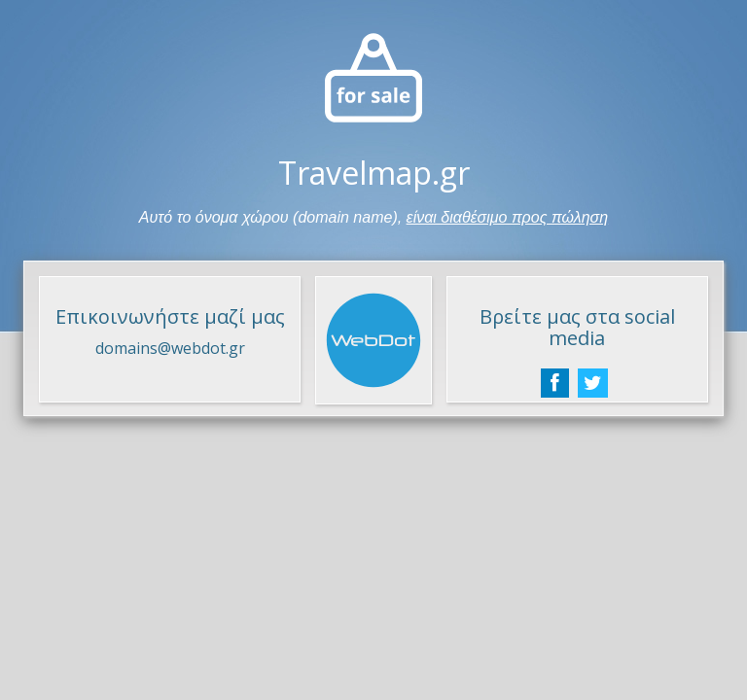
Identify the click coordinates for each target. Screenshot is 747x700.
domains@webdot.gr (170, 348)
